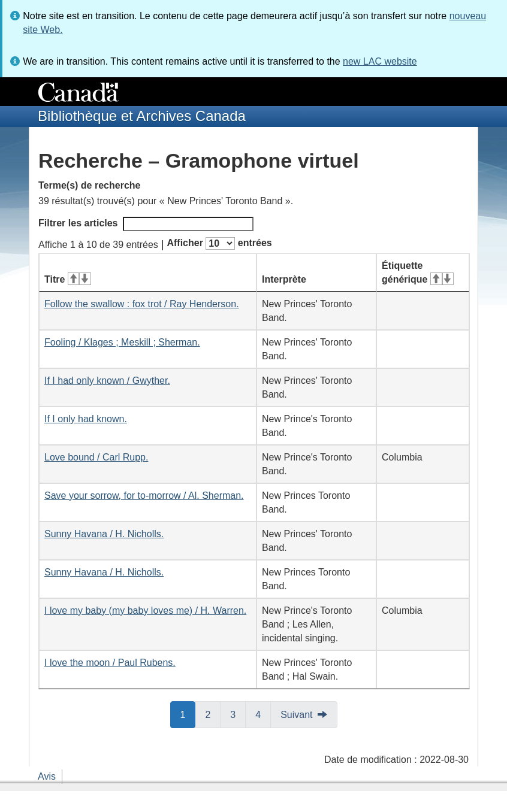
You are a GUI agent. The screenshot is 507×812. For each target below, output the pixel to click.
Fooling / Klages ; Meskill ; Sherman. (122, 342)
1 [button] (188, 714)
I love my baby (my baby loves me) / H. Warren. (145, 610)
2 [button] (213, 714)
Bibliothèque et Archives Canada (142, 116)
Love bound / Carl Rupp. (96, 457)
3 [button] (238, 714)
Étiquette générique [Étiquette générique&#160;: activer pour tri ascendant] (418, 272)
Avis (47, 776)
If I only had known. (86, 419)
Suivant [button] (296, 715)
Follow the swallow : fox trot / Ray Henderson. (142, 304)
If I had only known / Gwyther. (107, 381)
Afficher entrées (219, 243)
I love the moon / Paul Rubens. (110, 663)
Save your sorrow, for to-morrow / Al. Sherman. (144, 496)
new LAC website (380, 61)
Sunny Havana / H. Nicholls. (104, 534)
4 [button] (263, 714)
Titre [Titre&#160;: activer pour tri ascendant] (68, 279)
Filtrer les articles (146, 224)
